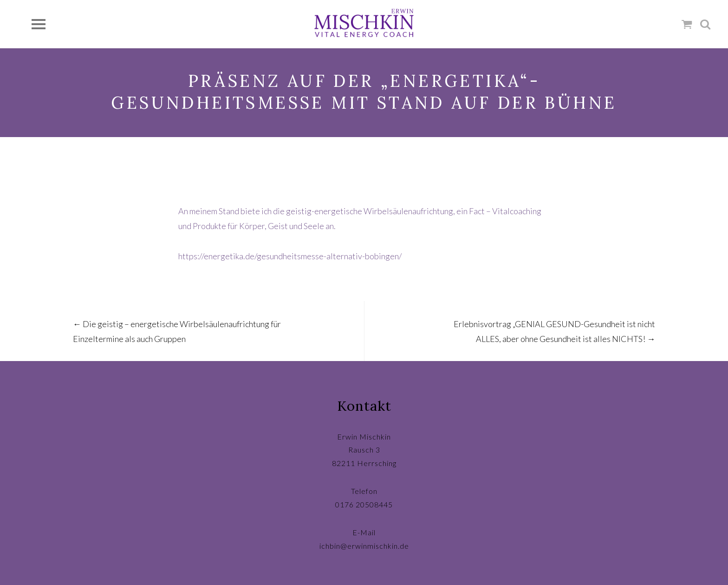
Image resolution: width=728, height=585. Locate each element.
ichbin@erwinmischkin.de (364, 546)
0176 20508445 (364, 504)
